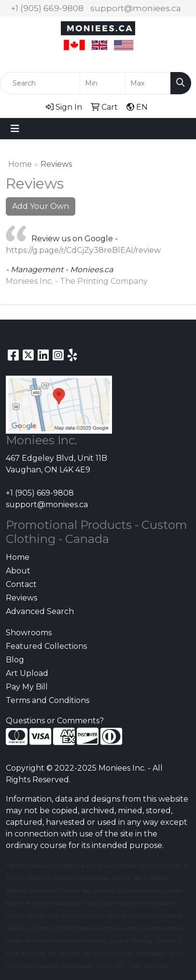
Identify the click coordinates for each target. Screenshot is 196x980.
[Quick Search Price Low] (103, 83)
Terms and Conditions (48, 700)
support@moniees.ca (136, 8)
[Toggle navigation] (15, 129)
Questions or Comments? (55, 721)
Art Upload (27, 673)
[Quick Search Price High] (148, 83)
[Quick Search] (40, 83)
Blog (15, 660)
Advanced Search (40, 611)
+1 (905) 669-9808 (47, 8)
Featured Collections (46, 646)
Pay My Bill (27, 687)
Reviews (21, 598)
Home (20, 164)
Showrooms (29, 633)
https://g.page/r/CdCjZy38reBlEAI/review (83, 250)
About (18, 571)
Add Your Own (41, 206)
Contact (21, 584)
